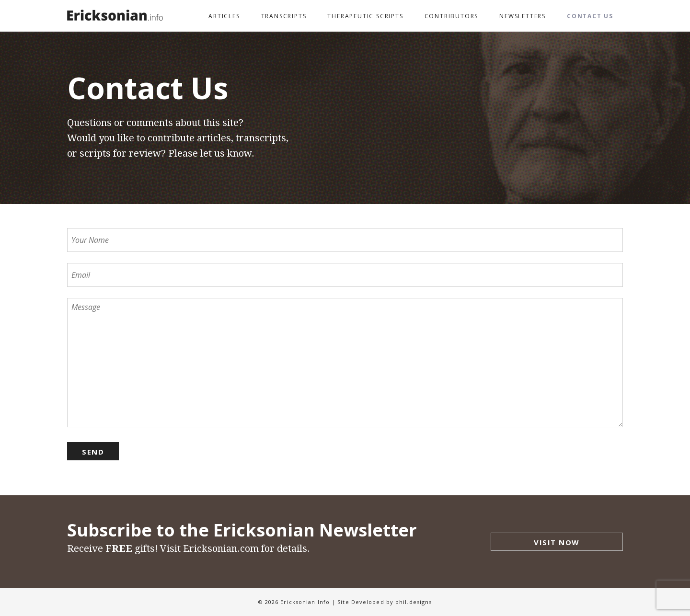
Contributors (452, 16)
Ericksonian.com (221, 548)
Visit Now (557, 542)
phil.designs (414, 602)
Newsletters (523, 16)
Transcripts (284, 16)
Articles (224, 16)
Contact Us (590, 16)
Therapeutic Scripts (365, 16)
